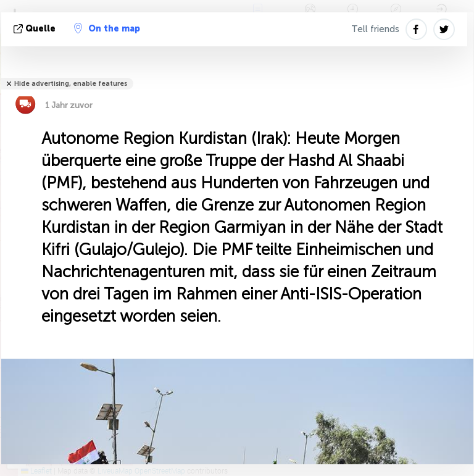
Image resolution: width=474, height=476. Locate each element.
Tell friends (375, 29)
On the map (107, 28)
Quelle (36, 29)
